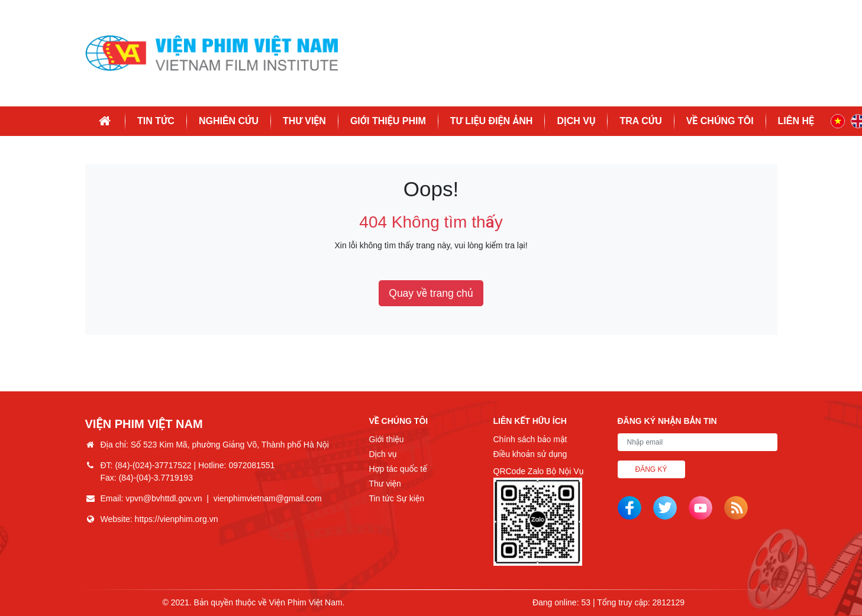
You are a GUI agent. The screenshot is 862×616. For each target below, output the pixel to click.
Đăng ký (651, 469)
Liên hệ (796, 121)
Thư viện (304, 121)
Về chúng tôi (720, 121)
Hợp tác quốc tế (398, 469)
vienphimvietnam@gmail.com (268, 498)
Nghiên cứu (229, 121)
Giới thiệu (387, 439)
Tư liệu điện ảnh (492, 121)
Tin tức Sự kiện (397, 498)
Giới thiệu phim (388, 121)
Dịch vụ (576, 121)
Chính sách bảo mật (530, 439)
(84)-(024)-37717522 (153, 465)
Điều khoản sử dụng (530, 454)
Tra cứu (640, 121)
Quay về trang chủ (431, 293)
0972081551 (251, 465)
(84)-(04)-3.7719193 (156, 478)
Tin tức (156, 121)
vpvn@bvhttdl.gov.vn (164, 498)
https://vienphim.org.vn (177, 519)
